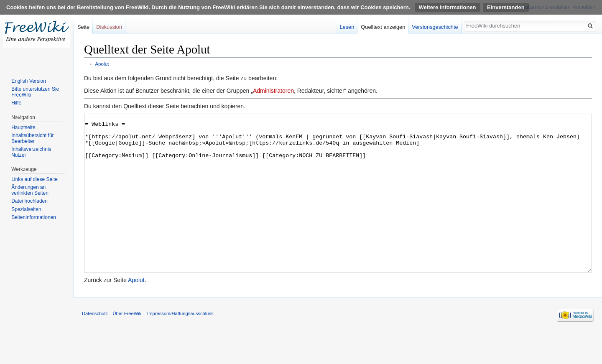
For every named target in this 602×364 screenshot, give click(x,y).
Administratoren (273, 91)
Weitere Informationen (448, 7)
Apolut (102, 64)
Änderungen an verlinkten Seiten (30, 190)
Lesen (347, 27)
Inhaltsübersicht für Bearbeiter (32, 138)
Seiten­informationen (34, 217)
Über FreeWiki (127, 345)
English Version (29, 81)
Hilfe (16, 103)
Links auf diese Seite (34, 179)
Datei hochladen (29, 201)
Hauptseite (23, 127)
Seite (83, 27)
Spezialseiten (26, 209)
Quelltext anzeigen (383, 27)
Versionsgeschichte (435, 27)
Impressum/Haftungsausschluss (180, 345)
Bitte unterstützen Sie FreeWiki (35, 92)
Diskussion (109, 27)
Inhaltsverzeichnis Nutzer (31, 152)
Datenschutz (95, 345)
